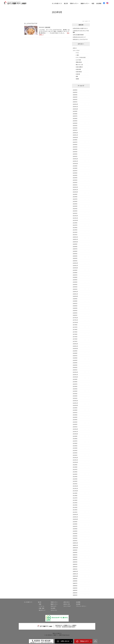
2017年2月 (75, 339)
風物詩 (77, 79)
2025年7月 (75, 116)
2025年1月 (75, 130)
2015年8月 (75, 382)
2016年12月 (75, 344)
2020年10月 (75, 242)
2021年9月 (75, 223)
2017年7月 (75, 327)
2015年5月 (75, 389)
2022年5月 (75, 204)
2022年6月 (75, 201)
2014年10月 (75, 405)
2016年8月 (75, 353)
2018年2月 (75, 313)
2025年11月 (75, 107)
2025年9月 (75, 111)
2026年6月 (75, 90)
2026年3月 (75, 97)
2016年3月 (75, 365)
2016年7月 (75, 356)
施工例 (66, 3)
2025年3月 (75, 126)
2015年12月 (75, 372)
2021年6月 (75, 228)
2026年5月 (75, 92)
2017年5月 (75, 332)
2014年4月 (75, 420)
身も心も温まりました (83, 28)
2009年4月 (75, 562)
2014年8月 (75, 410)
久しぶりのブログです (31, 23)
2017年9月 (75, 325)
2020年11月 (75, 239)
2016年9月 (75, 351)
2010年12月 (75, 515)
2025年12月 (75, 104)
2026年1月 (75, 102)
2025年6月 (75, 118)
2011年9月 (75, 493)
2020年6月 (75, 251)
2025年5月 (75, 121)
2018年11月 (75, 294)
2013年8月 (75, 439)
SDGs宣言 (53, 608)
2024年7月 (75, 142)
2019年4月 (75, 282)
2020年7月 (75, 249)
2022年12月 (75, 187)
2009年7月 (75, 555)
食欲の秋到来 (80, 35)
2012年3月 (75, 479)
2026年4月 (75, 95)
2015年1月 (75, 398)
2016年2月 (75, 367)
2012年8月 (75, 467)
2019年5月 (75, 280)
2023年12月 (75, 159)
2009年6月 (75, 557)
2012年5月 (75, 474)
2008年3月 (75, 593)
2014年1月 (75, 427)
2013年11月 (75, 432)
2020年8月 (75, 247)
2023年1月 (75, 185)
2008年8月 (75, 581)
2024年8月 (75, 140)
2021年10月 (75, 220)
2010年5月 (75, 531)
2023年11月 (75, 161)
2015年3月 (75, 394)
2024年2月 (75, 154)
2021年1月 (75, 235)
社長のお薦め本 (79, 67)
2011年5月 (75, 503)
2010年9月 (75, 522)
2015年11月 (75, 375)
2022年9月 (75, 194)
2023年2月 (75, 182)
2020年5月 (75, 254)
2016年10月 (75, 348)
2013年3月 (75, 451)
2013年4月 (75, 448)
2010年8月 (75, 524)
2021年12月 (75, 216)
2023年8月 (75, 168)
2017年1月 (75, 341)
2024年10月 (75, 137)
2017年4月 (75, 334)
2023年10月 (75, 163)
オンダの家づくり (57, 3)
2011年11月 (75, 488)
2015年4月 (75, 391)
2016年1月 (75, 370)
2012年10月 (75, 462)
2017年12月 (75, 318)
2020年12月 (75, 237)
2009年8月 (75, 552)
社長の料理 (78, 69)
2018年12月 (75, 292)
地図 (93, 3)
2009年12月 (75, 543)
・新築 (40, 604)
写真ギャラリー (74, 3)
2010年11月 (75, 517)
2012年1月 (75, 484)
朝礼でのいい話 (79, 65)
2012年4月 (75, 477)
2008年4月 (75, 590)
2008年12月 (75, 571)
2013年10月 (75, 434)
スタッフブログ (76, 51)
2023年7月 (75, 171)
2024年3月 (75, 152)
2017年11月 (75, 320)
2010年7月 (75, 526)
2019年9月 (75, 270)
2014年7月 (75, 413)
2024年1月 (75, 156)
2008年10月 (75, 576)
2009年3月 (75, 564)
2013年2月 (75, 453)
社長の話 (78, 74)
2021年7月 (75, 225)
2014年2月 (75, 424)
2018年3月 (75, 311)
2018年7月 (75, 303)
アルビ (77, 53)
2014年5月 (75, 417)
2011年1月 (75, 512)
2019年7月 (75, 275)
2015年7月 (75, 384)
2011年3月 (75, 507)
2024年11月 (75, 135)
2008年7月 (75, 583)
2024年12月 (75, 133)
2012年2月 (75, 481)
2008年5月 (75, 588)
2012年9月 (75, 465)
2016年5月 (75, 360)
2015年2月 (75, 396)
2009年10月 (75, 548)
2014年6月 (75, 415)
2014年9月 (75, 408)
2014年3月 (75, 422)
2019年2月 (75, 287)
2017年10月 (75, 322)
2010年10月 (75, 519)
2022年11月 (75, 190)
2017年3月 (75, 337)
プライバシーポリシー (81, 606)
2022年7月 (75, 199)
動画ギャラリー (85, 3)
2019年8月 (75, 273)
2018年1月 (75, 315)
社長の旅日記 (79, 72)
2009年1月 (75, 569)
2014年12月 (75, 401)
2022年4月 (75, 206)
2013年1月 (75, 455)
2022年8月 (75, 197)
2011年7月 (75, 498)
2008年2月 (75, 595)
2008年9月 (75, 579)
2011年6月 (75, 500)
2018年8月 (75, 301)
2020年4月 (75, 256)
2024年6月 (75, 145)
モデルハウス (54, 610)
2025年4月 (75, 123)
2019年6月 (75, 277)
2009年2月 (75, 567)
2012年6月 (75, 472)
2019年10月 (75, 268)
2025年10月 (75, 109)
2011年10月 (75, 491)
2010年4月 (75, 533)
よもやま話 (78, 60)
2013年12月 (75, 429)
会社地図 (78, 604)
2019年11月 (75, 266)
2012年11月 (75, 460)
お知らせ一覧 (66, 604)
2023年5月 (75, 175)
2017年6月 (75, 330)
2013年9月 (75, 436)
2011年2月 (75, 510)
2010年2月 (75, 538)
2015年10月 (75, 377)
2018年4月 (75, 308)
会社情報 (99, 3)
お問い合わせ (66, 602)
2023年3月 (75, 180)
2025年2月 (75, 128)
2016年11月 (75, 346)
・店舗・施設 (41, 608)
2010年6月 (75, 529)
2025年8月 (75, 114)
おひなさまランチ (81, 37)
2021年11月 (75, 218)
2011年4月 (75, 505)
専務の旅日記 (79, 62)
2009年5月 (75, 560)
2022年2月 (75, 211)
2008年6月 (75, 586)
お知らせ (75, 48)
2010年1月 (75, 541)
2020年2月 (75, 261)
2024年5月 (75, 147)
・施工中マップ (42, 610)
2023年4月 (75, 178)
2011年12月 (75, 486)
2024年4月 (75, 149)
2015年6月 (75, 386)
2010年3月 (75, 536)
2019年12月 (75, 263)
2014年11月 (75, 403)
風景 (77, 76)
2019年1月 (75, 289)
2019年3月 (75, 284)
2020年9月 (75, 244)
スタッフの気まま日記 (81, 57)
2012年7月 (75, 469)
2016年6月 (75, 358)
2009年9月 (75, 550)
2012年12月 (75, 458)
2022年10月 (75, 192)
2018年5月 (75, 306)
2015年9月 (75, 379)
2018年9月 (75, 299)
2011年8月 (75, 496)
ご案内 (77, 55)
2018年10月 (75, 296)
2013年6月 (75, 443)
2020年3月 (75, 258)
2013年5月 (75, 446)
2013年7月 (75, 441)
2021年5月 (75, 230)
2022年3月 (75, 209)
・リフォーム (41, 606)
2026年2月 (75, 100)
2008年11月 (75, 574)
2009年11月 (75, 545)
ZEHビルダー (54, 606)
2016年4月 (75, 363)
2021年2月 (75, 232)
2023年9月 (75, 166)
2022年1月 (75, 213)
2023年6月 (75, 173)
